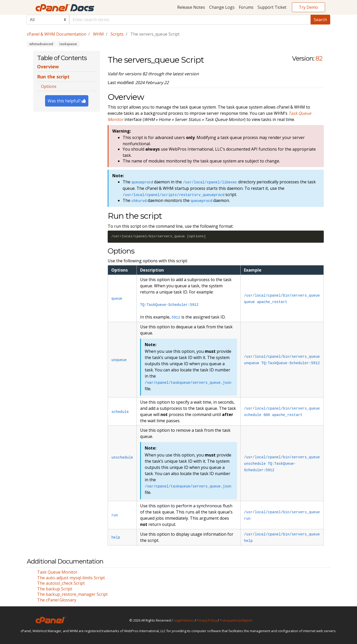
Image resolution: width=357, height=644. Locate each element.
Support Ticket (272, 7)
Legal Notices (184, 620)
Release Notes (191, 7)
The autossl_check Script (61, 583)
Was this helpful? (67, 101)
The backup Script (55, 589)
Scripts (117, 34)
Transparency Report (236, 620)
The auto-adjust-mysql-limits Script (71, 578)
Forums (246, 7)
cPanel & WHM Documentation (57, 34)
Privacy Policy (207, 620)
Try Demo (308, 7)
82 (319, 58)
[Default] (190, 20)
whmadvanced (41, 44)
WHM (98, 34)
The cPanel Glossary (57, 600)
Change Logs (222, 7)
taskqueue (68, 44)
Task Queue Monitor (57, 572)
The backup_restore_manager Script (72, 594)
